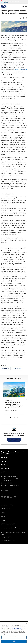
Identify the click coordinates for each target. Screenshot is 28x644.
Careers (3, 461)
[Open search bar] (23, 6)
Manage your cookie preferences (11, 528)
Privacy (3, 513)
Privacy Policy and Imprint (8, 524)
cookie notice (5, 630)
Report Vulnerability (7, 505)
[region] (14, 633)
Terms (3, 516)
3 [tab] (15, 418)
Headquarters (17, 368)
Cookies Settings (14, 637)
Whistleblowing (6, 509)
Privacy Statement (17, 628)
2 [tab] (13, 418)
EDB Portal (4, 465)
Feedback (4, 494)
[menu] (26, 6)
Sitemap (3, 520)
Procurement (5, 469)
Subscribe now (14, 440)
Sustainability (6, 368)
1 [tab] (11, 418)
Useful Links (5, 472)
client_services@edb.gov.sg (12, 485)
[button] (5, 3)
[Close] (26, 623)
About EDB (4, 458)
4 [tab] (17, 418)
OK (14, 641)
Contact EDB (5, 491)
